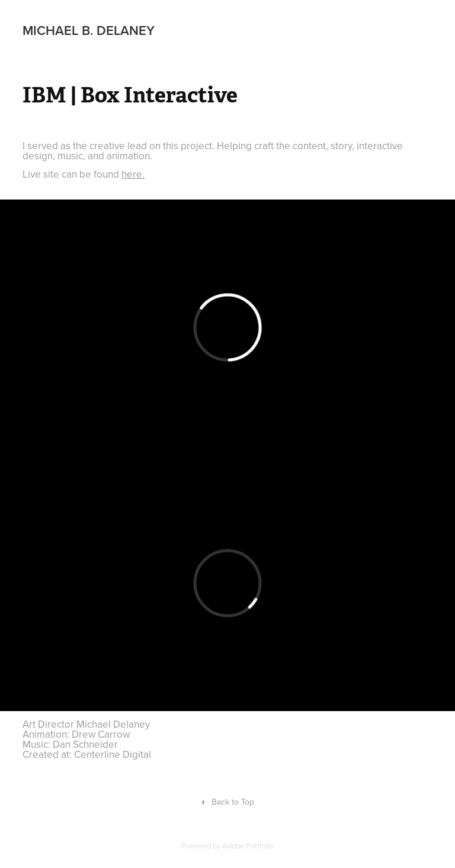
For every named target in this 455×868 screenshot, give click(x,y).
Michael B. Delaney (89, 30)
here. (133, 174)
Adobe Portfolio (248, 846)
